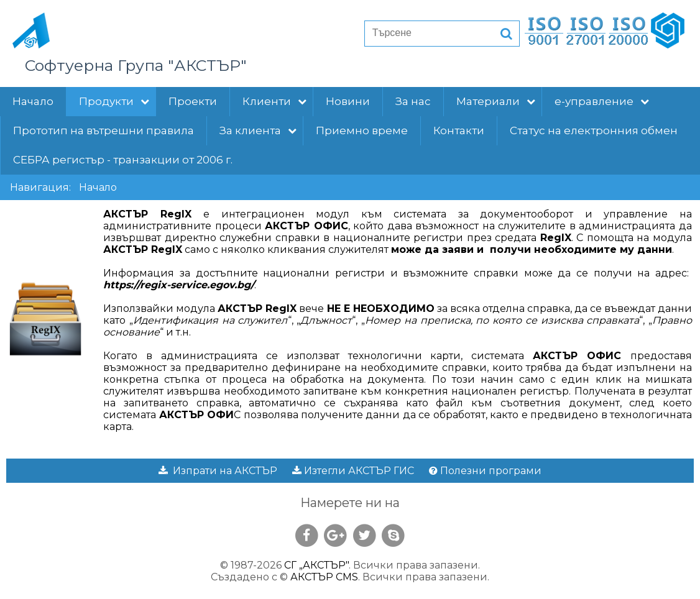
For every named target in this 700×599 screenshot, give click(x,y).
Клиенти (274, 101)
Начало (33, 101)
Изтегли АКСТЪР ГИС (353, 471)
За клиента (258, 130)
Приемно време (362, 130)
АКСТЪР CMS (324, 577)
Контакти (459, 130)
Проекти (193, 101)
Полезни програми (485, 471)
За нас (413, 101)
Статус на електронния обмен (594, 130)
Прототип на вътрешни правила (104, 130)
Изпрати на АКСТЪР (218, 471)
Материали (496, 101)
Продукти (114, 101)
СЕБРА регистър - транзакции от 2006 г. (123, 160)
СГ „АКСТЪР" (316, 565)
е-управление (602, 101)
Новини (348, 101)
